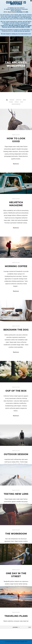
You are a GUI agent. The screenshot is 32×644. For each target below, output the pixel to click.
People (17, 102)
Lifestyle (19, 100)
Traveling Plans (16, 616)
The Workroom (16, 534)
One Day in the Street (16, 575)
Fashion (12, 100)
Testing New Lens (16, 494)
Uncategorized (16, 104)
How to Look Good (16, 140)
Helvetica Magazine (16, 204)
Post (22, 102)
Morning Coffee (16, 266)
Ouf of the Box (16, 391)
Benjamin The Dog (16, 330)
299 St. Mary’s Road (9, 12)
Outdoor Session (16, 454)
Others (11, 102)
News (24, 100)
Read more (16, 164)
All (7, 100)
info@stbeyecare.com (8, 31)
